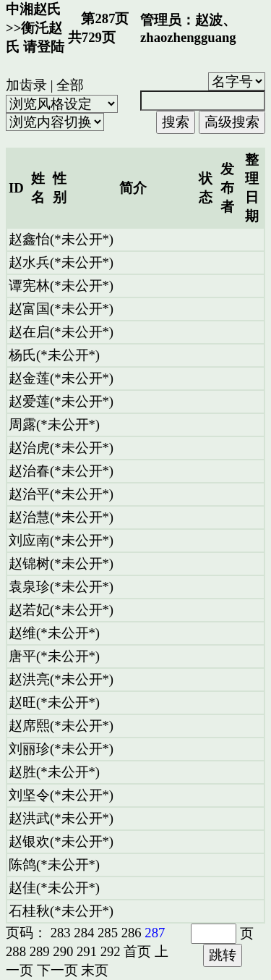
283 (61, 933)
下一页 (57, 970)
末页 (95, 970)
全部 (70, 85)
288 (16, 951)
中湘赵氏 (33, 9)
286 (132, 933)
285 (108, 933)
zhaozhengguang (188, 37)
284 (84, 933)
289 (40, 951)
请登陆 (44, 47)
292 (111, 951)
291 (87, 951)
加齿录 (26, 85)
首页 (137, 951)
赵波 (209, 20)
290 (63, 951)
